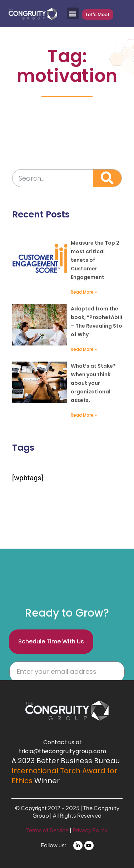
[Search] (107, 178)
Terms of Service (48, 830)
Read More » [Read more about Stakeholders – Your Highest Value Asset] (84, 415)
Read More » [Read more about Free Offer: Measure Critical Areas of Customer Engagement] (84, 292)
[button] (73, 13)
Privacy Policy (90, 830)
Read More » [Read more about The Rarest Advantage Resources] (84, 349)
